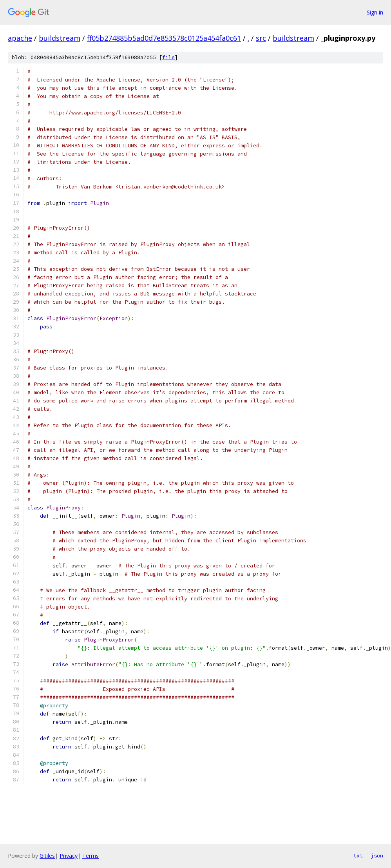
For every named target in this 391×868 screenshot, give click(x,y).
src (261, 38)
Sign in (375, 12)
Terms (91, 856)
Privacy (69, 856)
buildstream (60, 38)
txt (358, 855)
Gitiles (47, 856)
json (377, 855)
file (168, 57)
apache (20, 38)
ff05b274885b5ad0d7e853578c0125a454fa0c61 (164, 38)
